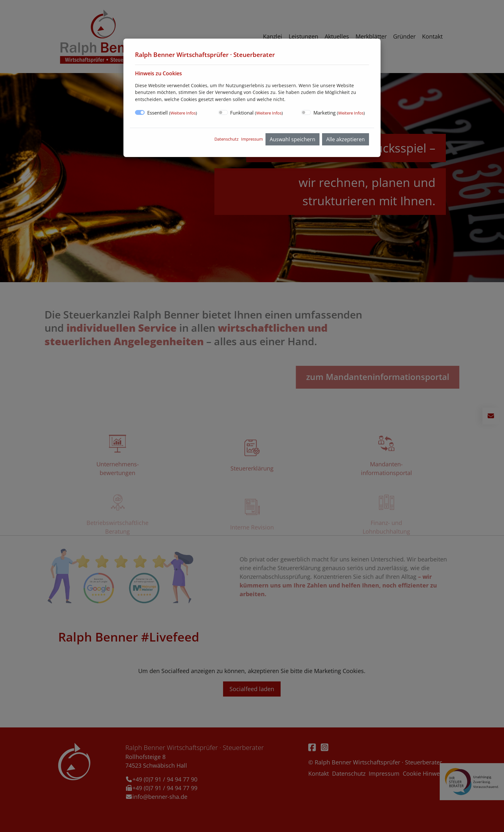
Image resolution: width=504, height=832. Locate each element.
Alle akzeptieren (346, 139)
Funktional (256, 113)
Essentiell (172, 113)
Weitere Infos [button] (183, 113)
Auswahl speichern (292, 139)
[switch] (223, 112)
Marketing (339, 113)
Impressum (252, 139)
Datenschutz (226, 139)
